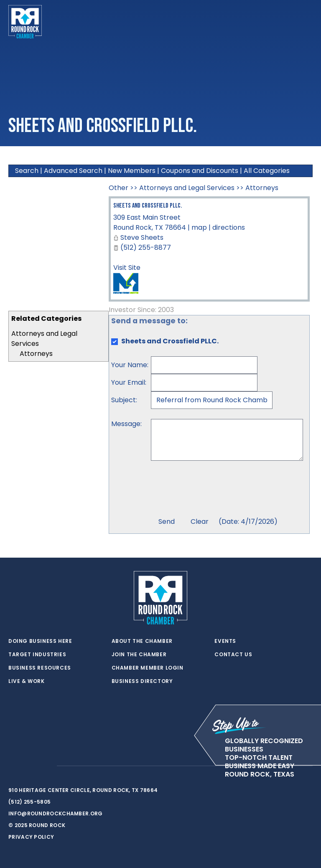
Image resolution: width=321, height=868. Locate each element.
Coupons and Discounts (200, 171)
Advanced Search (73, 171)
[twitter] (13, 766)
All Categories (267, 171)
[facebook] (29, 766)
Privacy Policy (31, 837)
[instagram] (46, 766)
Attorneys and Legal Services (187, 188)
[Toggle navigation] (306, 22)
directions (229, 227)
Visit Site (127, 268)
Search (27, 171)
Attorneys (36, 354)
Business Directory (142, 681)
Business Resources (40, 668)
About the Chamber (142, 641)
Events (225, 641)
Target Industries (37, 655)
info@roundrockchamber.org (56, 813)
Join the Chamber (139, 655)
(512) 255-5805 (29, 802)
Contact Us (233, 655)
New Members (132, 171)
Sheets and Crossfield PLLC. (148, 206)
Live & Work (27, 681)
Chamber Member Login (148, 668)
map (199, 227)
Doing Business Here (40, 641)
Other (118, 188)
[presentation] (214, 490)
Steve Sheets (142, 237)
